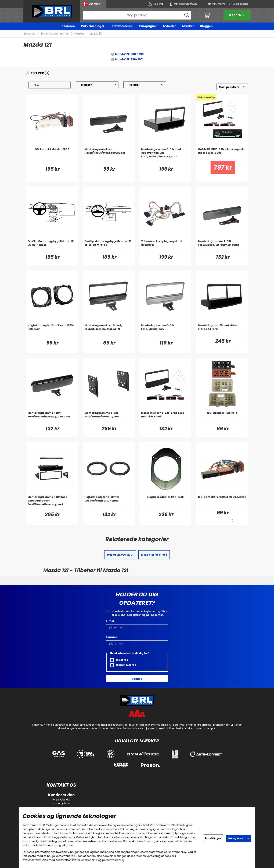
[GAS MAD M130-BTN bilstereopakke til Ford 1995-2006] (222, 155)
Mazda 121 (96, 34)
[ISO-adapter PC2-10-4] (222, 418)
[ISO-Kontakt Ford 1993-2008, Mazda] (222, 502)
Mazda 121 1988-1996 (129, 54)
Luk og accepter (239, 838)
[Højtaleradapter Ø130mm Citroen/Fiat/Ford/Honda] (109, 502)
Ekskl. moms (240, 4)
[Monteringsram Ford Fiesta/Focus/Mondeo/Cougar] (109, 155)
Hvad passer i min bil (55, 34)
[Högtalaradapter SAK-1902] (165, 502)
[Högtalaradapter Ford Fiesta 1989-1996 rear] (52, 331)
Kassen (237, 15)
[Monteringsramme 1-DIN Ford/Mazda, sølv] (165, 331)
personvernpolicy (175, 852)
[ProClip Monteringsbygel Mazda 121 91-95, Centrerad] (109, 247)
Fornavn (111, 637)
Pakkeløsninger (93, 26)
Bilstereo (68, 26)
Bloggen (206, 26)
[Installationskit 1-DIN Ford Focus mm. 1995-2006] (165, 418)
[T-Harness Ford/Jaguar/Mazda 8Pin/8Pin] (165, 247)
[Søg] (137, 15)
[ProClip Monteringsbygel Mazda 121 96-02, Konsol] (52, 247)
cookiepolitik (116, 829)
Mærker (188, 26)
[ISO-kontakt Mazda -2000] (52, 155)
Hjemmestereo (122, 26)
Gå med (137, 679)
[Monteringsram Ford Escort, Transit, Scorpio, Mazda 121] (109, 331)
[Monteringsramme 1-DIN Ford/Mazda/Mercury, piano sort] (52, 418)
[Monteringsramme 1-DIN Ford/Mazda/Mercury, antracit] (222, 247)
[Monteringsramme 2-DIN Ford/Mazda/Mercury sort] (109, 418)
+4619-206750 (61, 800)
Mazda (79, 34)
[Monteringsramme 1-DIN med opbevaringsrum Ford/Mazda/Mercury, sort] (165, 155)
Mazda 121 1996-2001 (129, 60)
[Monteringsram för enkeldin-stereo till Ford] (222, 331)
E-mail (110, 621)
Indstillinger (213, 838)
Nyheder (170, 26)
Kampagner (148, 26)
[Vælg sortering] (232, 87)
